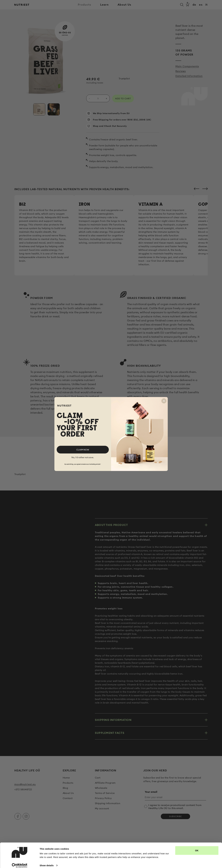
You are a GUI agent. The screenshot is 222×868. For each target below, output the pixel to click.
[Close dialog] (164, 401)
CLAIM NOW (83, 450)
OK (197, 847)
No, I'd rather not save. (83, 457)
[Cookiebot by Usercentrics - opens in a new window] (20, 862)
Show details (47, 862)
